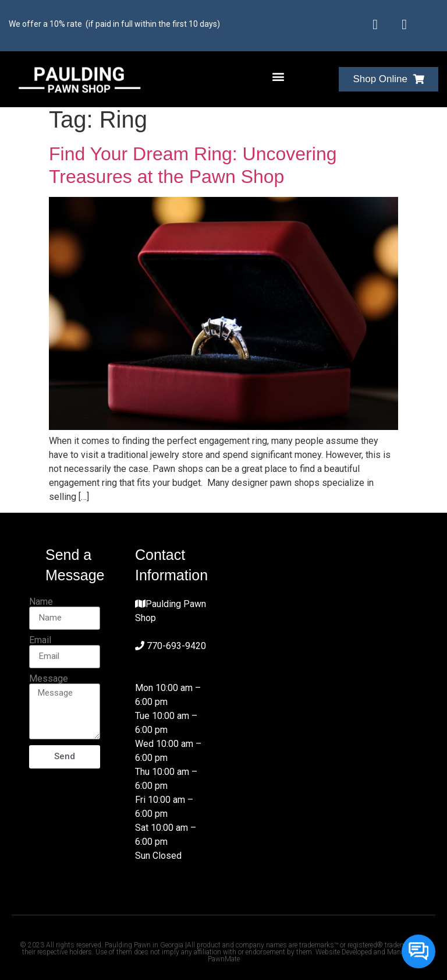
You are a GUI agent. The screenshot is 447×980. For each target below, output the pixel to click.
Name (41, 602)
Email (40, 640)
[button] (279, 77)
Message (49, 679)
